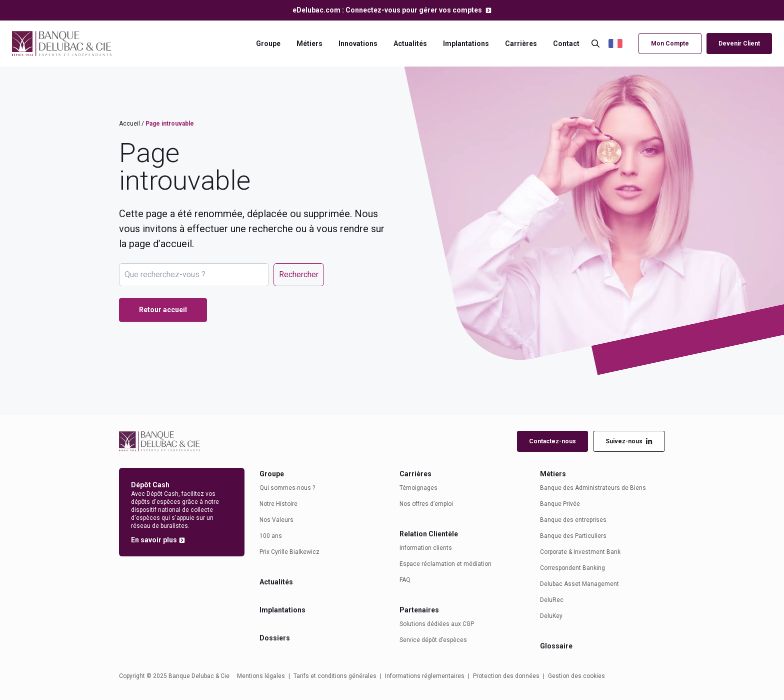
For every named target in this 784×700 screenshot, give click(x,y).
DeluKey (551, 616)
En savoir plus (154, 540)
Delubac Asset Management (579, 584)
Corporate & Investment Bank (580, 552)
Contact (566, 44)
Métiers (309, 44)
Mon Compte (670, 44)
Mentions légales (261, 676)
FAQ (405, 580)
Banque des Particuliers (573, 536)
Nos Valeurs (276, 520)
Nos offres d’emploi (426, 504)
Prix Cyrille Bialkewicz (289, 552)
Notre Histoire (278, 504)
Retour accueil (163, 310)
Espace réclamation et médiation (445, 564)
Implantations (466, 44)
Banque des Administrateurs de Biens (593, 488)
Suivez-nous (629, 442)
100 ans (271, 536)
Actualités (410, 44)
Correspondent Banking (572, 568)
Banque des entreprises (573, 520)
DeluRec (552, 600)
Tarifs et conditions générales (335, 676)
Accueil (129, 124)
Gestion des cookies (576, 676)
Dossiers (275, 638)
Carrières (521, 44)
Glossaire (556, 646)
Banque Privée (560, 504)
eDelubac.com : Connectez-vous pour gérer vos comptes (388, 10)
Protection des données (506, 676)
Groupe (268, 44)
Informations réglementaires (425, 676)
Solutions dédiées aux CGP (437, 624)
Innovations (358, 44)
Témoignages (418, 488)
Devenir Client (739, 44)
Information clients (426, 548)
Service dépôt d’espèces (433, 640)
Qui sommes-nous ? (287, 488)
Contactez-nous (552, 441)
